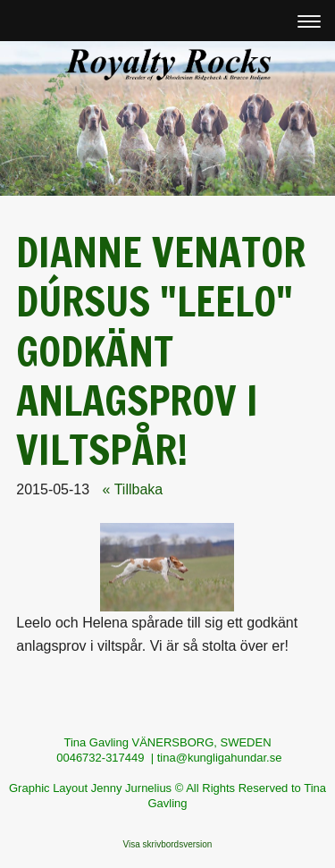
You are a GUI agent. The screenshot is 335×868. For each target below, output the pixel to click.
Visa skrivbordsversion (168, 844)
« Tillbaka (133, 489)
